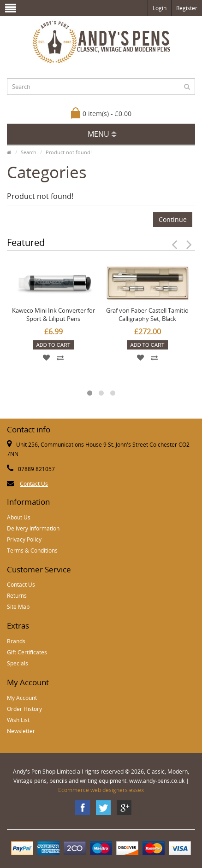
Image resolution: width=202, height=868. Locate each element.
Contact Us (34, 484)
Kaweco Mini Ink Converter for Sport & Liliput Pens (53, 315)
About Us (19, 517)
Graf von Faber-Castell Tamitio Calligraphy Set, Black (147, 315)
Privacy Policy (24, 539)
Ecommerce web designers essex (101, 790)
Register (187, 8)
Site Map (18, 607)
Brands (16, 641)
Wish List (18, 720)
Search (29, 152)
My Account (22, 698)
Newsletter (21, 731)
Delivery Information (33, 528)
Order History (24, 709)
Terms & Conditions (32, 551)
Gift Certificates (27, 652)
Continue (173, 219)
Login (160, 8)
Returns (17, 596)
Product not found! (69, 152)
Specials (18, 663)
